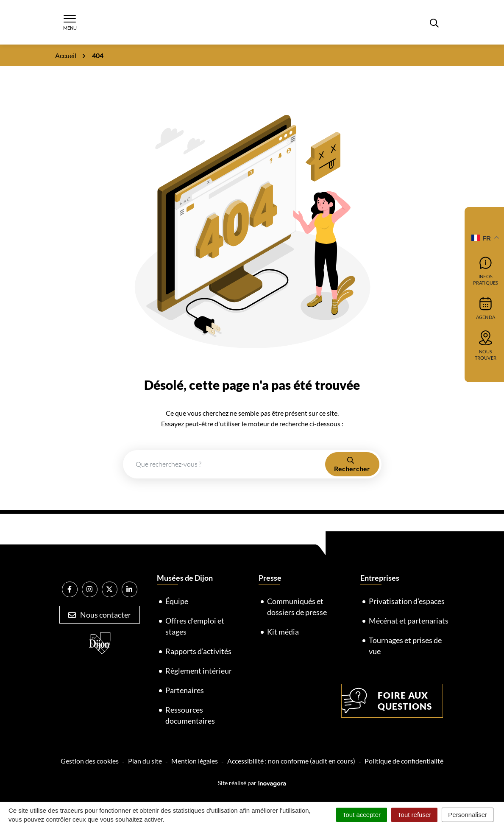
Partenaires (185, 690)
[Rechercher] (434, 22)
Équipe (177, 601)
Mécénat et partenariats (409, 621)
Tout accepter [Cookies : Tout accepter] (362, 815)
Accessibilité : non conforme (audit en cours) (291, 761)
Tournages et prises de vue (405, 646)
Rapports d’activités (198, 651)
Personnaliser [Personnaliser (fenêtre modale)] (468, 815)
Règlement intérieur (199, 671)
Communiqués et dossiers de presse (297, 607)
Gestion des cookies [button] (90, 761)
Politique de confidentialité (404, 761)
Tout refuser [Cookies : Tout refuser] (414, 815)
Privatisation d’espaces (407, 601)
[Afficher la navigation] (70, 22)
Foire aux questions (387, 701)
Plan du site (145, 761)
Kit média (283, 632)
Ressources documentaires (190, 715)
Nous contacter (100, 615)
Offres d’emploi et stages (195, 626)
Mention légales (195, 761)
